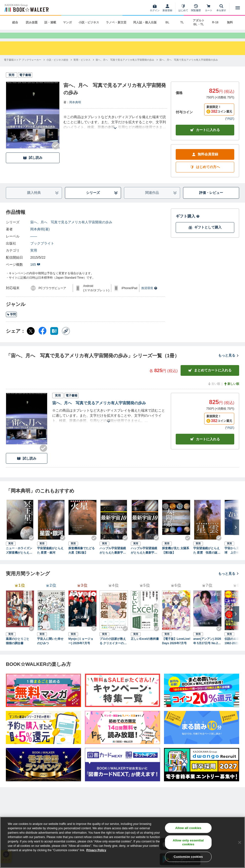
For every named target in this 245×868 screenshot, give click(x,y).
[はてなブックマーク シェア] (54, 339)
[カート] (209, 8)
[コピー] (66, 339)
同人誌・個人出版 (145, 22)
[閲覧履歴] (196, 8)
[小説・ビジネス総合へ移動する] (57, 68)
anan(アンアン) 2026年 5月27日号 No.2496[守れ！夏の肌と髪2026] (207, 649)
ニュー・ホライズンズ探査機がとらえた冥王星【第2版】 (19, 558)
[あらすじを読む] (115, 130)
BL (167, 22)
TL (182, 22)
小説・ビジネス (89, 22)
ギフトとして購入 (205, 235)
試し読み (33, 165)
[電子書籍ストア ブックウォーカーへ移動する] (23, 68)
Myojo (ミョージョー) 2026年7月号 (81, 649)
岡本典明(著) (40, 237)
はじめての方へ (205, 175)
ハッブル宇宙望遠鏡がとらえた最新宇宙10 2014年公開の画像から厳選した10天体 (114, 558)
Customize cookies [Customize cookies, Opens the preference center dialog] (188, 857)
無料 (230, 22)
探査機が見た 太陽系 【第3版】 (176, 558)
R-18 (215, 22)
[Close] (240, 842)
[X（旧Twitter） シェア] (31, 339)
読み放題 (32, 22)
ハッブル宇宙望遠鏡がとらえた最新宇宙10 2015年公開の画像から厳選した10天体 (145, 558)
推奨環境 (149, 296)
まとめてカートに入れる (210, 378)
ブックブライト (42, 251)
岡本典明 (75, 110)
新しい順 (231, 391)
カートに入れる (205, 138)
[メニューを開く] (238, 8)
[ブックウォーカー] (26, 8)
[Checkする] (56, 153)
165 (35, 272)
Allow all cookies (188, 828)
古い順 (214, 391)
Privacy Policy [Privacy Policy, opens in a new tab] (96, 850)
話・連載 (50, 22)
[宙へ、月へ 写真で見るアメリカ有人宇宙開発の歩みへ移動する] (125, 68)
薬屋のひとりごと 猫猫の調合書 (19, 649)
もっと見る (229, 363)
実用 (34, 258)
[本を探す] (221, 8)
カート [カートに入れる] (205, 447)
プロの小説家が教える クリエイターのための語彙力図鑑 (113, 649)
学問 (11, 322)
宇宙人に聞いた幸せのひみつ (50, 649)
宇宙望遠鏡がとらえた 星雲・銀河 (50, 558)
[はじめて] (183, 8)
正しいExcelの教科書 (145, 646)
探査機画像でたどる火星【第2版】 (82, 558)
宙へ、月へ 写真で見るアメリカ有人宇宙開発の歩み (71, 230)
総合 (15, 22)
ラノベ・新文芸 (116, 22)
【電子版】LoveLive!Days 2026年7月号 (176, 649)
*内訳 (230, 126)
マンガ (67, 22)
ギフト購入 (188, 224)
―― (34, 244)
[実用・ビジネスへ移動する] (82, 68)
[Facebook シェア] (42, 339)
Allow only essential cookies (188, 842)
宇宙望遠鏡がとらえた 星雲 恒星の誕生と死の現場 (207, 558)
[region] (122, 842)
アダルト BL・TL (199, 22)
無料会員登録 (205, 162)
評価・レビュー (211, 200)
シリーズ (102, 201)
